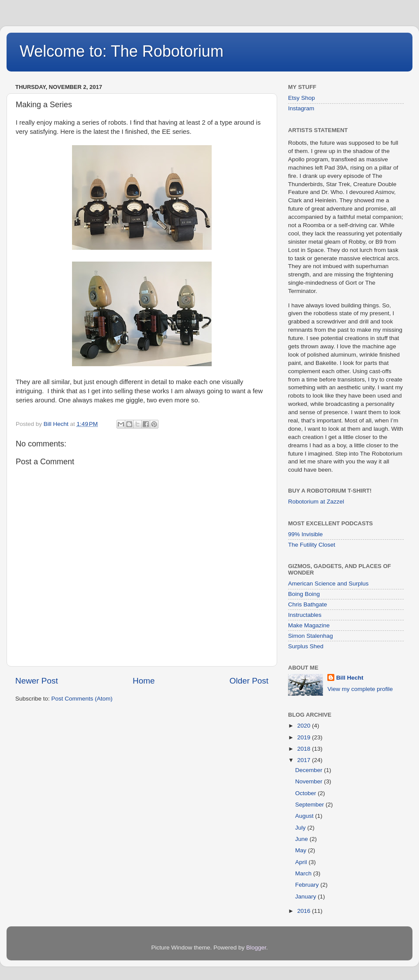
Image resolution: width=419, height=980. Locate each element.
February (308, 885)
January (306, 897)
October (306, 793)
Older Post (249, 681)
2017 (305, 760)
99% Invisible (306, 534)
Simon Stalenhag (311, 636)
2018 (305, 749)
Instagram (301, 108)
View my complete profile (360, 689)
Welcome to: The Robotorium (122, 51)
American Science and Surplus (328, 584)
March (304, 873)
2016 (305, 911)
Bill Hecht (350, 678)
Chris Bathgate (307, 604)
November (309, 781)
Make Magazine (309, 625)
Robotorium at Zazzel (316, 502)
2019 (305, 737)
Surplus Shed (306, 646)
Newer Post (37, 681)
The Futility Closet (312, 545)
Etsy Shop (302, 98)
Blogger (256, 948)
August (305, 816)
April (302, 862)
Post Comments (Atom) (82, 699)
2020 (305, 726)
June (302, 839)
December (309, 770)
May (301, 850)
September (310, 805)
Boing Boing (304, 594)
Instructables (305, 615)
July (301, 828)
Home (144, 681)
